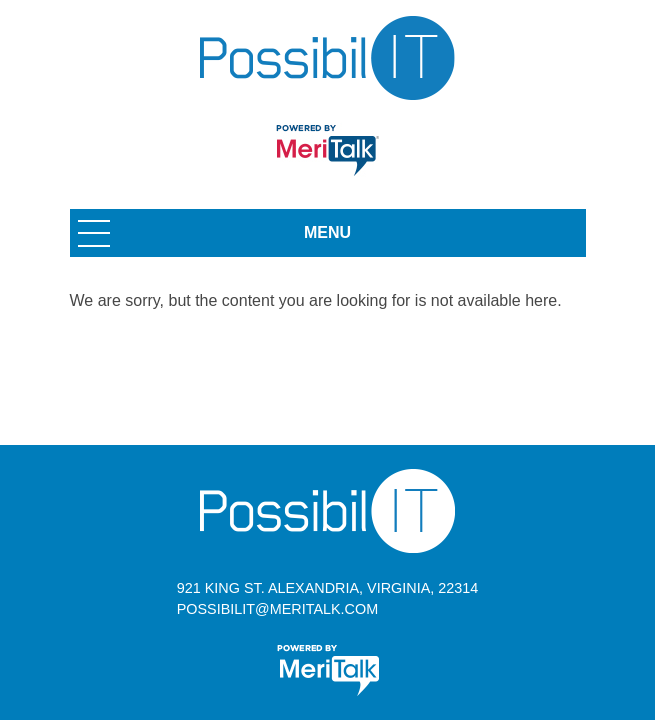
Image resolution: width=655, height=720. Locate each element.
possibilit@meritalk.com (277, 609)
